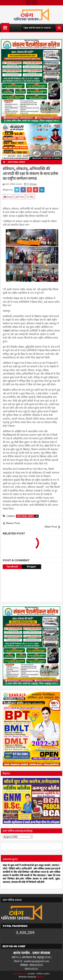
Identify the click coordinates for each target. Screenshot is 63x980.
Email (8, 197)
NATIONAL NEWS (28, 516)
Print (20, 197)
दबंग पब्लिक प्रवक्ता (20, 974)
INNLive (40, 977)
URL (30, 197)
